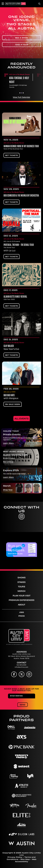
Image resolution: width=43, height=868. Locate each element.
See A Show (22, 38)
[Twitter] (22, 674)
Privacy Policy (15, 857)
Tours (22, 587)
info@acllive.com (21, 667)
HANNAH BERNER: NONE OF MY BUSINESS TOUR (21, 146)
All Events (22, 419)
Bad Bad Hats (9, 395)
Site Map (25, 860)
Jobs (22, 613)
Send (23, 705)
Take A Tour (21, 45)
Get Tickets (12, 156)
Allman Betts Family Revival (15, 297)
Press (21, 616)
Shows (22, 578)
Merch (21, 591)
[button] (20, 93)
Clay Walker (9, 346)
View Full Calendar (21, 97)
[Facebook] (14, 674)
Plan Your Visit (22, 596)
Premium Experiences (22, 600)
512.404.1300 (21, 665)
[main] (21, 288)
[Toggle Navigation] (4, 4)
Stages (21, 582)
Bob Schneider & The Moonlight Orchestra (21, 196)
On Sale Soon (13, 405)
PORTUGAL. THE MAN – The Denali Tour (19, 245)
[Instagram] (29, 674)
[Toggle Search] (39, 4)
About (22, 605)
